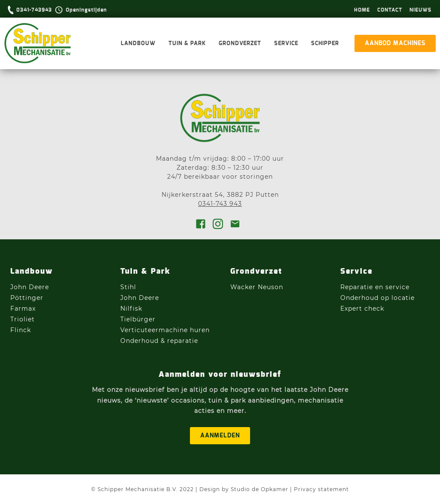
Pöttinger (28, 298)
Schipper (325, 44)
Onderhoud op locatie (377, 298)
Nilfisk (131, 309)
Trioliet (23, 319)
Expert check (362, 309)
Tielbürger (138, 319)
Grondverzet (240, 44)
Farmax (23, 309)
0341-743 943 (220, 204)
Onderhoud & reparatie (159, 341)
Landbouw (138, 44)
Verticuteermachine (154, 330)
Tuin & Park (187, 44)
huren (200, 330)
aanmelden (220, 436)
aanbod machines (395, 43)
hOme (362, 10)
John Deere (31, 287)
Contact (390, 10)
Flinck (21, 330)
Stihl (128, 287)
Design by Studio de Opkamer (244, 489)
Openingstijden (86, 10)
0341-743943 (34, 10)
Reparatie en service (375, 287)
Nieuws (420, 10)
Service (286, 44)
